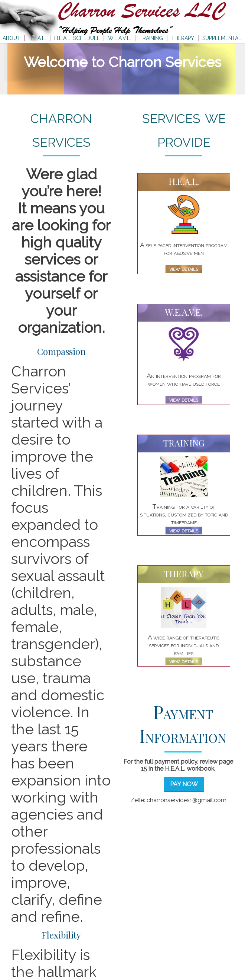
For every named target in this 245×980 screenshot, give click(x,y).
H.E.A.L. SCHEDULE (77, 38)
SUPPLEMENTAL (222, 38)
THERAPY (183, 38)
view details (184, 269)
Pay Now (184, 784)
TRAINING (151, 38)
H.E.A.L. (37, 38)
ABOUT (12, 38)
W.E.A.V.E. (120, 38)
